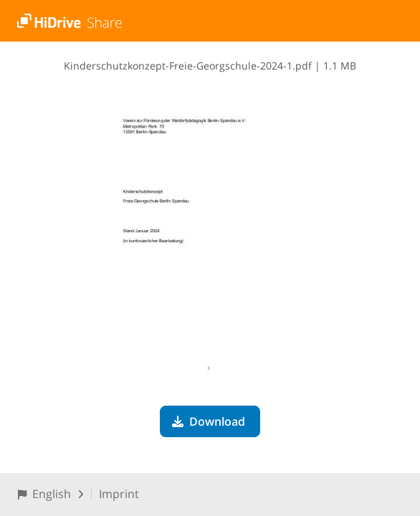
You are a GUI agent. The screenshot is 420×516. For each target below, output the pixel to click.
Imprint (119, 494)
